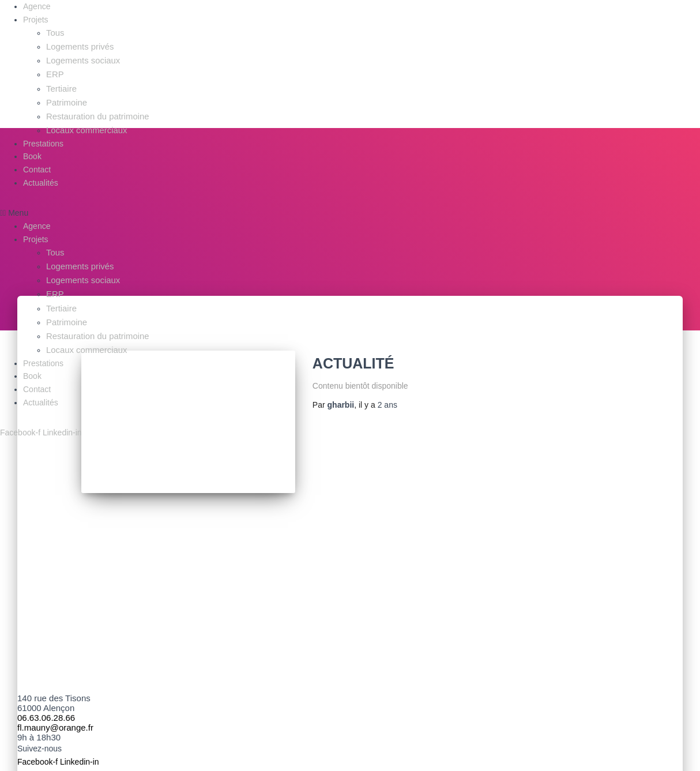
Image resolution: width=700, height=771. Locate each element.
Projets (36, 20)
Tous (55, 32)
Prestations (43, 137)
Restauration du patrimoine (95, 111)
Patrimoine (65, 97)
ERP (54, 72)
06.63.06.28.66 (46, 707)
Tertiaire (61, 85)
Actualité (353, 363)
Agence (37, 6)
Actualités (41, 176)
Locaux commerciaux (84, 124)
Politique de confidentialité (393, 764)
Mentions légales (302, 764)
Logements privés (78, 46)
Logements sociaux (81, 59)
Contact (37, 163)
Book (32, 150)
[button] (71, 207)
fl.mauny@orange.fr (55, 717)
